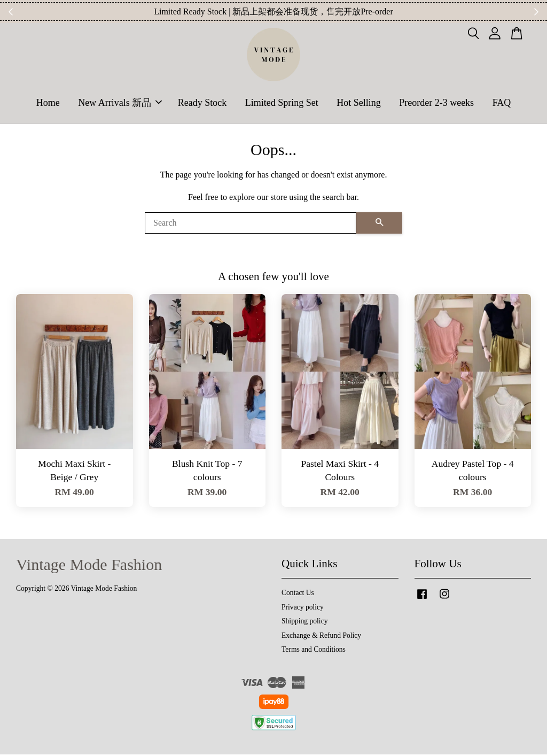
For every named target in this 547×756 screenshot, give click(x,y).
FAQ (502, 103)
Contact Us (298, 594)
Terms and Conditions (314, 651)
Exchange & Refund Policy (321, 637)
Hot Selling (359, 103)
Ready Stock (202, 103)
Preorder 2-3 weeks (436, 103)
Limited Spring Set (282, 103)
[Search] (251, 225)
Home (48, 103)
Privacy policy (303, 609)
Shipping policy (304, 623)
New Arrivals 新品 (120, 103)
